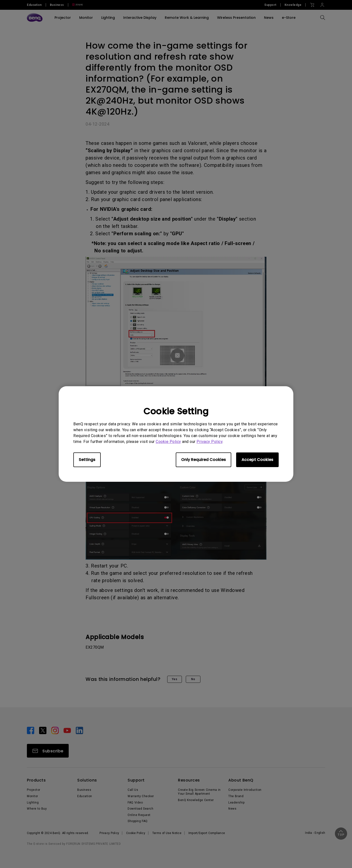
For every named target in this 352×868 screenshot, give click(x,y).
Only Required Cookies (203, 460)
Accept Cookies (257, 460)
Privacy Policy (209, 442)
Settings (87, 460)
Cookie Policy (168, 442)
